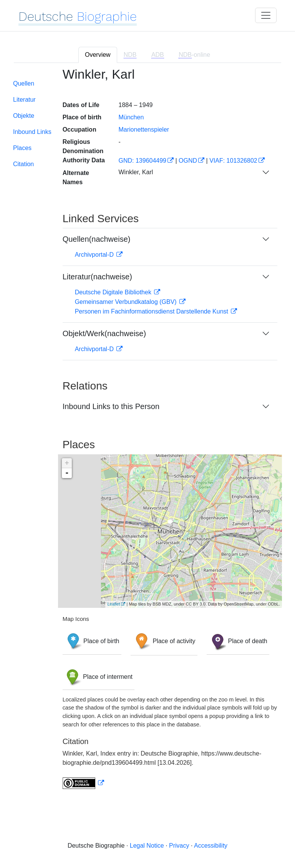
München (131, 117)
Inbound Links (32, 132)
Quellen (24, 83)
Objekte (24, 116)
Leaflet (114, 604)
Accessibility (211, 846)
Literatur (24, 100)
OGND (188, 161)
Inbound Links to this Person (111, 406)
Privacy (179, 846)
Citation (23, 164)
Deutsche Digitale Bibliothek (114, 292)
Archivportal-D (95, 255)
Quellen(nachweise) (97, 239)
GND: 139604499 (142, 161)
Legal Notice (147, 846)
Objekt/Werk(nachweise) (104, 333)
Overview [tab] (98, 55)
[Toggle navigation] (266, 15)
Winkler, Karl (136, 172)
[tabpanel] (147, 433)
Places (22, 148)
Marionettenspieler (144, 130)
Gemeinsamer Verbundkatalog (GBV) (127, 302)
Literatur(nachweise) (97, 277)
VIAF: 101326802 (233, 161)
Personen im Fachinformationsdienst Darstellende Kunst (152, 311)
